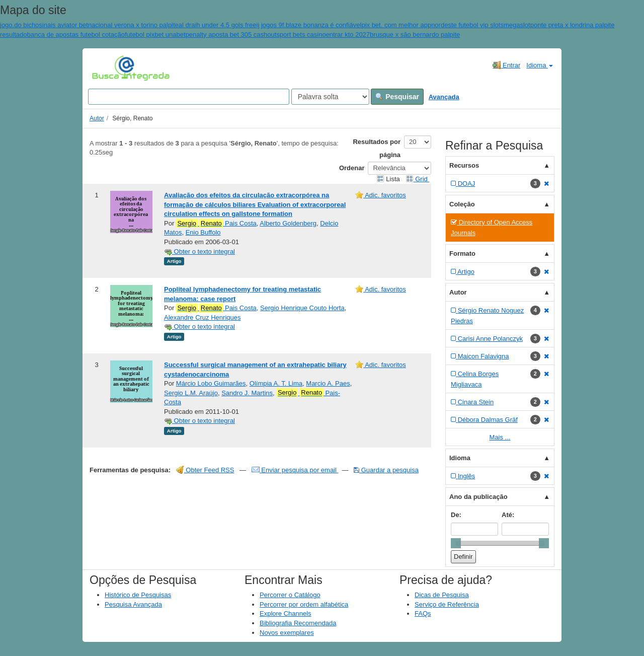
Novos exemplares (287, 633)
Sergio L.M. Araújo (191, 393)
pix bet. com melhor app (396, 25)
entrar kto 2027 (348, 34)
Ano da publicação (478, 497)
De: (456, 515)
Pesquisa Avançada (133, 604)
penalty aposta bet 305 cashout (231, 34)
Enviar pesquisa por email (295, 470)
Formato (462, 253)
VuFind (107, 68)
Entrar (506, 65)
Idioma (540, 65)
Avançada (444, 97)
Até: (508, 515)
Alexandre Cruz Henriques (202, 317)
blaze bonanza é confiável (324, 25)
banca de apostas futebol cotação (75, 34)
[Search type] (330, 97)
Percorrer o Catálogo (290, 595)
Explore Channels (286, 613)
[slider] (456, 543)
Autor (97, 118)
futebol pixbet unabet (155, 34)
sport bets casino (301, 34)
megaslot (517, 25)
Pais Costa (216, 224)
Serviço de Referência (447, 604)
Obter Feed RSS (205, 470)
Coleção (462, 204)
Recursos (464, 165)
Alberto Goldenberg (288, 223)
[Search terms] (189, 97)
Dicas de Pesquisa (442, 595)
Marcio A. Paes (328, 383)
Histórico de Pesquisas (138, 595)
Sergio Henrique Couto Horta (302, 308)
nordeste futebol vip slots (467, 25)
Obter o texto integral (199, 251)
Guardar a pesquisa (386, 470)
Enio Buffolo (203, 232)
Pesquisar (397, 97)
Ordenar (352, 168)
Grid (418, 179)
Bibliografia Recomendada (298, 623)
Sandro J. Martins (247, 393)
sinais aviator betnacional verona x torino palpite (109, 25)
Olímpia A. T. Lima (276, 383)
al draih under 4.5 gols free (218, 25)
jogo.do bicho (19, 25)
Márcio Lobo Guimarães (211, 383)
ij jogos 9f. (271, 25)
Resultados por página (377, 148)
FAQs (423, 613)
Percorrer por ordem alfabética (304, 604)
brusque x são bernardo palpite (415, 34)
